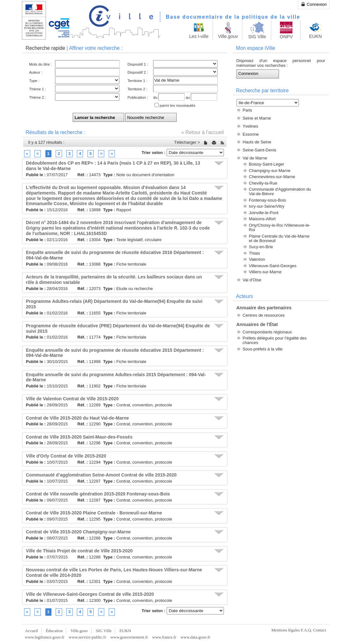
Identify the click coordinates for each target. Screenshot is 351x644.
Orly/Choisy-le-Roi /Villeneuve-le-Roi (280, 227)
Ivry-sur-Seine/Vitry (267, 206)
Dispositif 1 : (138, 64)
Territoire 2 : (137, 89)
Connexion (314, 4)
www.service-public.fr (88, 637)
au (188, 97)
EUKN (125, 631)
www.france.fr (164, 637)
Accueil (32, 631)
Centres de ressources (264, 315)
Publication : (138, 97)
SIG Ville (104, 631)
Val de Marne (255, 158)
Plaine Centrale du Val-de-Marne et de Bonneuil (279, 238)
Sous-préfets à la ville (263, 349)
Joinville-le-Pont (264, 213)
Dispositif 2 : (138, 72)
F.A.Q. (306, 630)
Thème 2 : (38, 97)
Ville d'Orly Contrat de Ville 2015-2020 (66, 456)
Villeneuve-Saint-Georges (273, 266)
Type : (34, 81)
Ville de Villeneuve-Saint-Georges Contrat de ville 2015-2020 (90, 594)
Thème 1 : (38, 89)
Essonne (251, 134)
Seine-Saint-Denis (259, 150)
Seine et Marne (257, 118)
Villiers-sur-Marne (265, 272)
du (155, 97)
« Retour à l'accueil (202, 132)
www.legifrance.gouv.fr (45, 637)
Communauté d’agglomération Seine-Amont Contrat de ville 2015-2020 (101, 475)
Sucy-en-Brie (261, 247)
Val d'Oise (252, 280)
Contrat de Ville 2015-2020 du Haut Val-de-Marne (78, 418)
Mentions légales (285, 630)
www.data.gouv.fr (195, 637)
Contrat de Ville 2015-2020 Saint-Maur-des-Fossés (79, 437)
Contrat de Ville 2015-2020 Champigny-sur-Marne (79, 532)
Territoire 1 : (137, 81)
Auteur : (36, 72)
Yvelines (250, 126)
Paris (247, 110)
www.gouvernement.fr (129, 637)
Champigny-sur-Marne (270, 171)
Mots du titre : (41, 64)
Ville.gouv (79, 631)
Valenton (257, 259)
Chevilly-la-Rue (263, 183)
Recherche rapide (46, 48)
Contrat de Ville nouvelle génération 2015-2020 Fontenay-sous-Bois (98, 494)
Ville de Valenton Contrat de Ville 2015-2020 (72, 399)
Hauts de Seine (257, 142)
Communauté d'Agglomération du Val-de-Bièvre (280, 191)
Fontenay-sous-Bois (268, 200)
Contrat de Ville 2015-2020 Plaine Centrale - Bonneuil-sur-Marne (94, 513)
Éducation (54, 631)
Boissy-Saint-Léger (267, 164)
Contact (319, 630)
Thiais (255, 253)
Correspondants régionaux (267, 332)
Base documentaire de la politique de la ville (233, 17)
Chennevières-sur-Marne (272, 177)
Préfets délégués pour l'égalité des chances (275, 340)
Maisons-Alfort (262, 219)
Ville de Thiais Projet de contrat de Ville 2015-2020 (79, 551)
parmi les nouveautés (177, 105)
